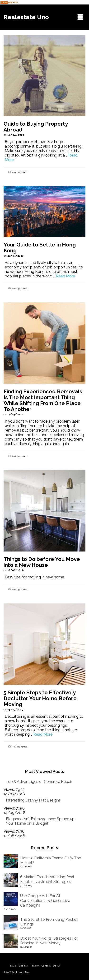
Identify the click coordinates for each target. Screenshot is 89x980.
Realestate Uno (26, 17)
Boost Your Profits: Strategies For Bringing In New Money (49, 941)
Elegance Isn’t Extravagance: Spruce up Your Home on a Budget (40, 821)
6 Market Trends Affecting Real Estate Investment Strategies (47, 879)
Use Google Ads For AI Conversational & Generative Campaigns (45, 901)
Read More (65, 276)
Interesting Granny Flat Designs (33, 800)
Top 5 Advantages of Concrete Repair (39, 782)
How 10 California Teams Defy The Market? (51, 860)
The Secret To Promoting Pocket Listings (49, 922)
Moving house (19, 172)
